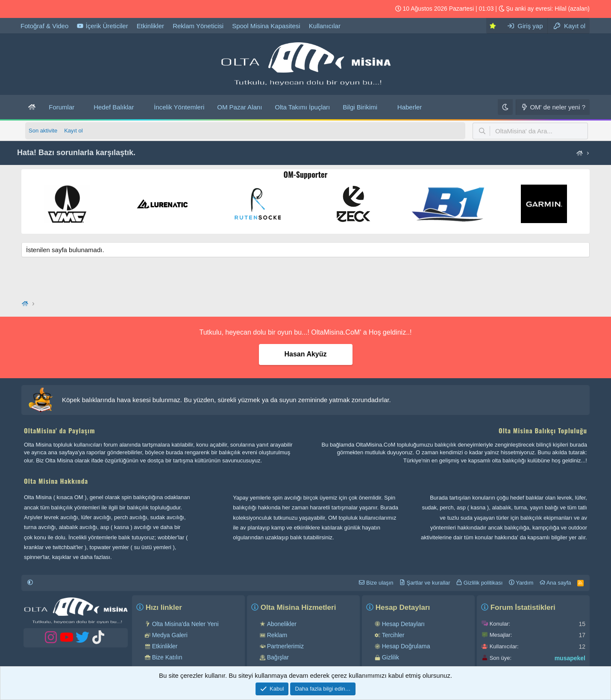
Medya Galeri (170, 635)
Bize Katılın (167, 657)
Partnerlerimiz (285, 646)
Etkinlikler (165, 646)
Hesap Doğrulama (406, 646)
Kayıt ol (73, 131)
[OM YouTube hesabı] (55, 9)
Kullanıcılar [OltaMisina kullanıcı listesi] (325, 26)
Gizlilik (391, 657)
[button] (81, 107)
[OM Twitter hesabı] (41, 9)
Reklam (277, 635)
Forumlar (62, 107)
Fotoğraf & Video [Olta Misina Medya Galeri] (44, 26)
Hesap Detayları (403, 624)
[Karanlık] (505, 107)
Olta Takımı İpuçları (302, 107)
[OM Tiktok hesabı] (28, 9)
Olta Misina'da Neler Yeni (185, 624)
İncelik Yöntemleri (179, 107)
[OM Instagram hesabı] (69, 9)
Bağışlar (278, 657)
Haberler (410, 107)
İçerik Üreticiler (102, 26)
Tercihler (393, 635)
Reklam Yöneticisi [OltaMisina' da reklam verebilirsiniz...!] (198, 26)
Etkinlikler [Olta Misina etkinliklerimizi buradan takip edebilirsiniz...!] (150, 26)
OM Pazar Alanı (239, 107)
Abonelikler (282, 624)
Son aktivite (43, 131)
